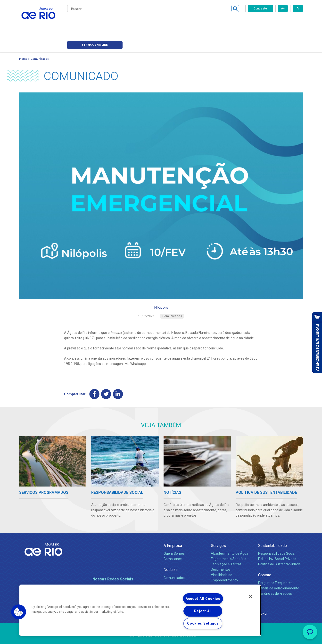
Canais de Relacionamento (279, 573)
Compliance (173, 543)
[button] (19, 612)
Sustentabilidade (272, 530)
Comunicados (40, 38)
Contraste (260, 8)
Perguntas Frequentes (275, 567)
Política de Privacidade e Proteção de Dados (161, 637)
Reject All (203, 611)
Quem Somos (174, 538)
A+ (283, 8)
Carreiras (167, 22)
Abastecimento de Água (230, 538)
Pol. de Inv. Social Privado (277, 543)
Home (23, 38)
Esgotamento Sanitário (229, 543)
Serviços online (275, 22)
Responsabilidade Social (277, 538)
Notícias (171, 554)
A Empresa (173, 530)
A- (298, 8)
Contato (265, 559)
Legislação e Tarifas (226, 549)
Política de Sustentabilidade (279, 549)
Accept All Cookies (203, 599)
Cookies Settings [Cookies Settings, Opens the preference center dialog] (203, 623)
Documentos (221, 554)
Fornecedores (190, 22)
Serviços (218, 530)
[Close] (251, 596)
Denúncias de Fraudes (275, 578)
